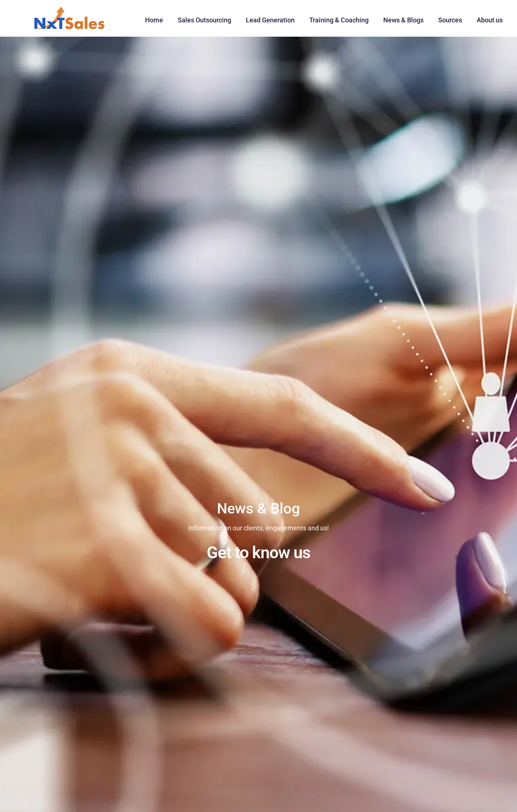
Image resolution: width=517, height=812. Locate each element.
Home (154, 20)
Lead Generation (270, 20)
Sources (450, 20)
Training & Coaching (339, 20)
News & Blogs (403, 20)
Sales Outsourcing (204, 20)
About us (490, 20)
